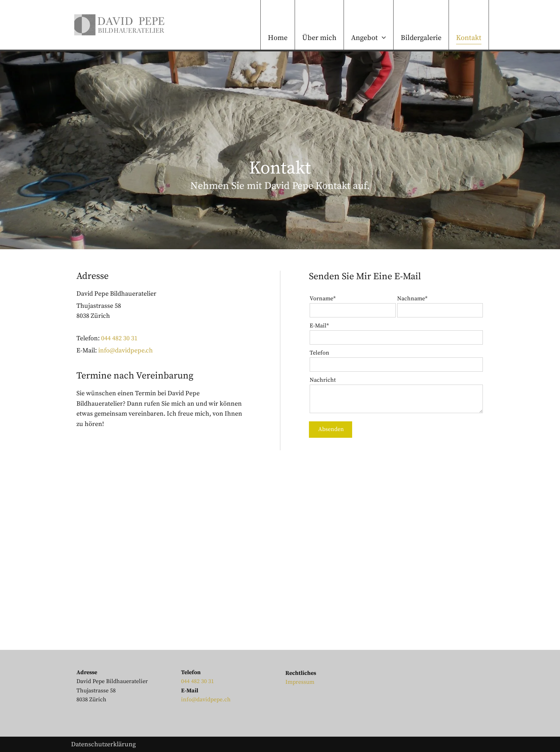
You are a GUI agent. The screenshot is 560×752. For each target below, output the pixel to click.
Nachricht (323, 380)
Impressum (300, 682)
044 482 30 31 (119, 338)
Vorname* (323, 299)
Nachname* (412, 299)
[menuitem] (277, 25)
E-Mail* (319, 326)
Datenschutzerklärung (103, 744)
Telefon (319, 353)
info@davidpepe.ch (126, 350)
